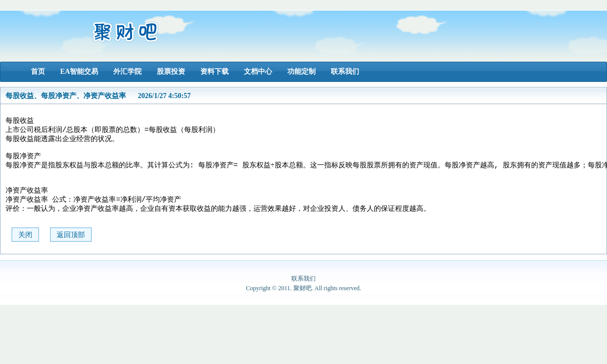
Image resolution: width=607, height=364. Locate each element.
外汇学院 (127, 72)
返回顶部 (71, 247)
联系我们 (345, 72)
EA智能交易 (79, 72)
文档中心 (258, 72)
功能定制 (301, 72)
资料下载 (214, 72)
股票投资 (171, 72)
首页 (38, 72)
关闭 (25, 247)
